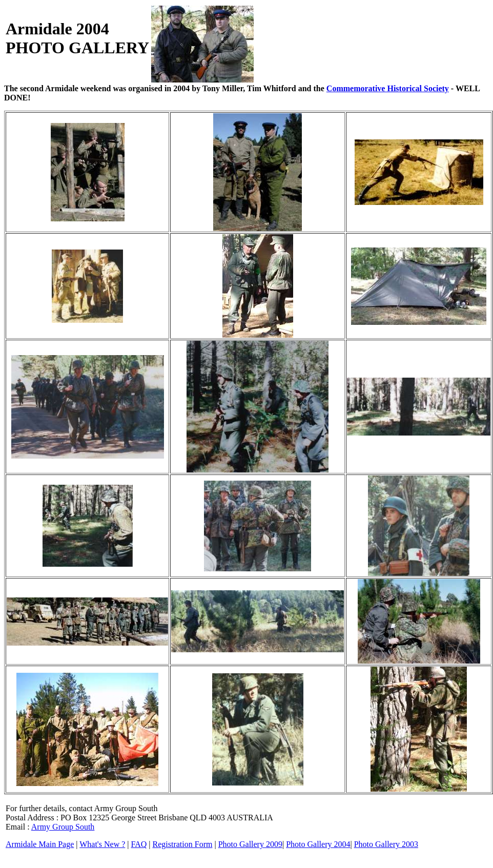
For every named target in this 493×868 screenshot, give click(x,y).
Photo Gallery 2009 (250, 844)
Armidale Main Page (40, 844)
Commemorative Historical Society (388, 88)
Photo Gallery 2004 (318, 844)
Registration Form (183, 844)
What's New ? (102, 844)
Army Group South (63, 827)
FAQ (139, 844)
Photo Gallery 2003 (386, 844)
